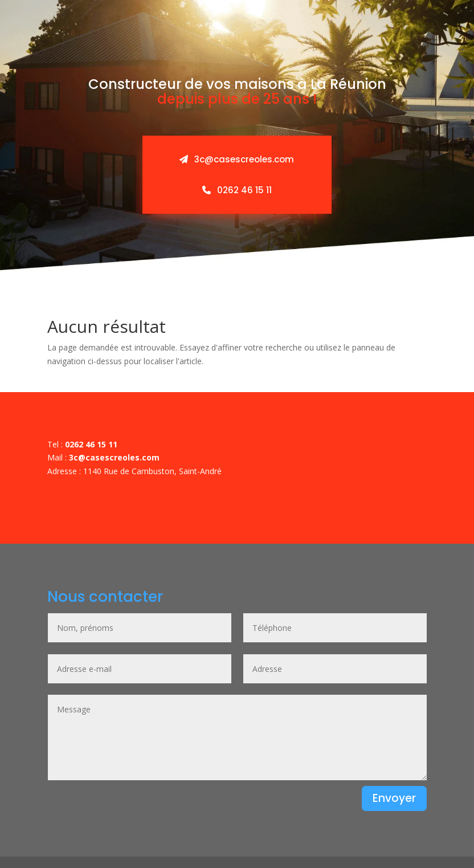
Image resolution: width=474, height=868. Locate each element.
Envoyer (394, 798)
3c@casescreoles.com (237, 159)
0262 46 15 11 (237, 190)
